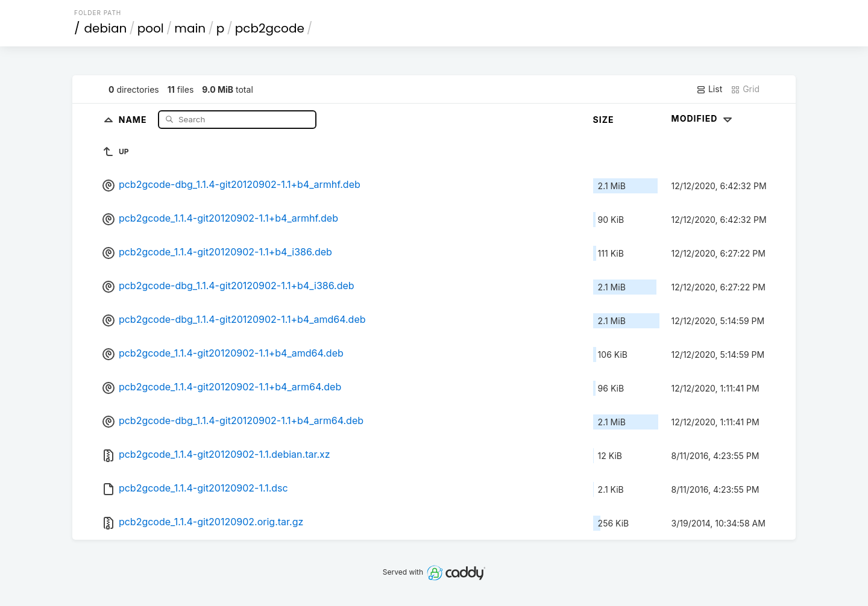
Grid (745, 89)
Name (134, 119)
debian (106, 28)
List (709, 89)
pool (151, 28)
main (190, 28)
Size (604, 120)
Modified (703, 118)
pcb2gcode (270, 28)
